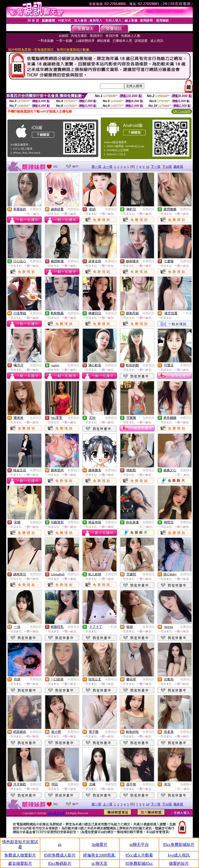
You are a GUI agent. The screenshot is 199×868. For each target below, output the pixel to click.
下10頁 (167, 167)
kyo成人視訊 (179, 855)
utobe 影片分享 (56, 813)
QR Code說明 (182, 111)
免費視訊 (73, 209)
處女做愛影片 (20, 863)
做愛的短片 (179, 863)
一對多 (188, 313)
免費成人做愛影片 (20, 855)
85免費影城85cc (139, 863)
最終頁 (178, 167)
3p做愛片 (99, 844)
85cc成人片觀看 (139, 855)
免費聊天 (36, 209)
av (60, 844)
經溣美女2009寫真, (99, 855)
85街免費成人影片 (60, 855)
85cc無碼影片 (60, 863)
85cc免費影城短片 (179, 844)
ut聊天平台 (139, 844)
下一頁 (156, 167)
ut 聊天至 (99, 863)
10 (148, 167)
